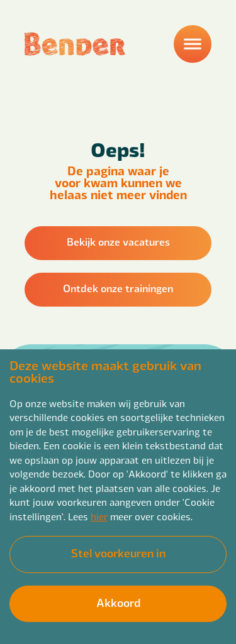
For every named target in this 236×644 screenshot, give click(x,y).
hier (99, 516)
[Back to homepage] (75, 44)
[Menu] (193, 44)
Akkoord (118, 602)
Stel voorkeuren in (118, 553)
